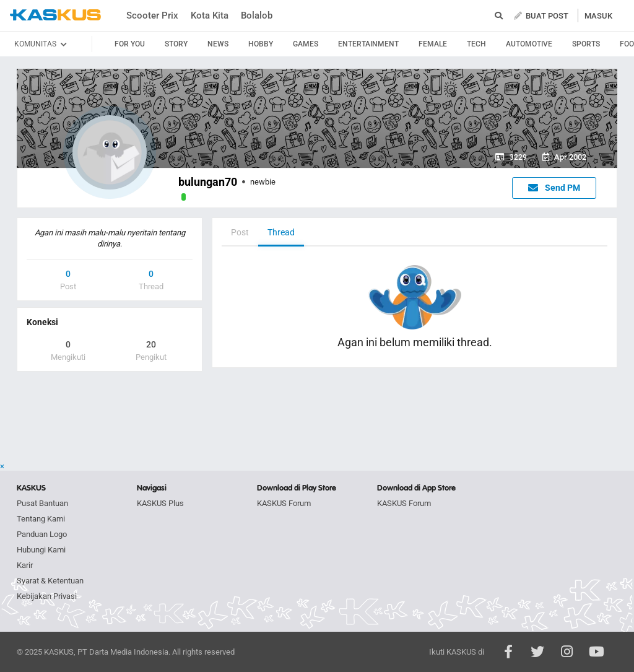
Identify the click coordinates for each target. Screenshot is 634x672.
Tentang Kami (41, 519)
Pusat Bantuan (42, 503)
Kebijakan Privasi (47, 596)
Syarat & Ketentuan (50, 581)
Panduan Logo (42, 534)
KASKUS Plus (160, 503)
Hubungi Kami (41, 550)
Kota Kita (210, 15)
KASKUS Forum (284, 503)
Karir (25, 565)
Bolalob (257, 15)
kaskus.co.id (55, 15)
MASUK (598, 16)
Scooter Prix (152, 15)
